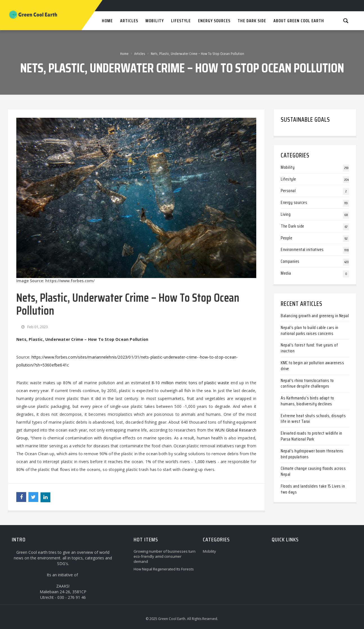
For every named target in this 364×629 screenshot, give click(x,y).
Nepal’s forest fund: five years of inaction (309, 348)
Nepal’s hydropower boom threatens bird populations (312, 454)
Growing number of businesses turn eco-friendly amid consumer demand (165, 556)
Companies (290, 261)
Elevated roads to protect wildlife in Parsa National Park (312, 436)
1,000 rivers (205, 462)
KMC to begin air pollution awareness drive (312, 366)
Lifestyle (288, 179)
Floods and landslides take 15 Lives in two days (313, 489)
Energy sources (294, 202)
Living (286, 214)
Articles (140, 54)
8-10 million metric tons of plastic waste (190, 383)
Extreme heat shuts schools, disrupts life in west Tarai (313, 419)
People (287, 238)
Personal (288, 191)
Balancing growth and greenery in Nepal (315, 316)
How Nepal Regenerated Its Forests (164, 569)
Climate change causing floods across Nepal (313, 471)
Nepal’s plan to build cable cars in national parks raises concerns (310, 330)
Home (124, 54)
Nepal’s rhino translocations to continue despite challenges (307, 383)
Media (286, 273)
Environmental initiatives (302, 249)
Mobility (288, 167)
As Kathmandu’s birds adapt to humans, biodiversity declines (307, 401)
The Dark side (293, 226)
